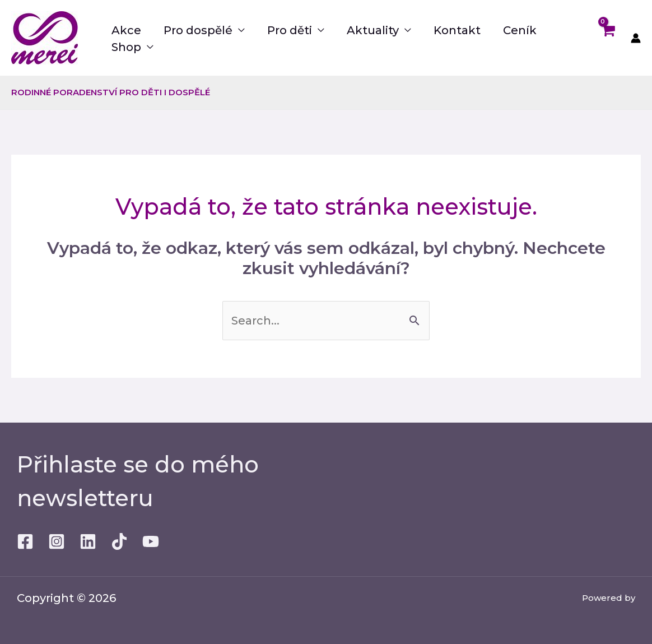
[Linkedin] (88, 541)
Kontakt (457, 30)
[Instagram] (57, 541)
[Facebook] (25, 541)
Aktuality (373, 30)
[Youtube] (151, 541)
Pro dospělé (198, 30)
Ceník (520, 30)
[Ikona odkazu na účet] (636, 38)
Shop (126, 47)
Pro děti (290, 30)
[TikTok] (119, 541)
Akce (126, 30)
